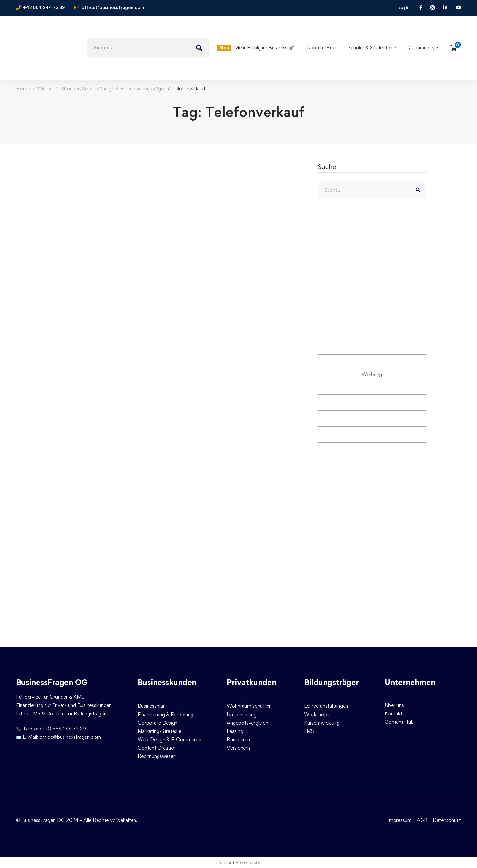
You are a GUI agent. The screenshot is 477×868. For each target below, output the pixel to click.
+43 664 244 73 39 (64, 729)
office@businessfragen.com (70, 737)
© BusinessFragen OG (40, 820)
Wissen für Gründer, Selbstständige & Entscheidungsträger (101, 89)
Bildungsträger (332, 682)
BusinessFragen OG (52, 682)
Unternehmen (410, 682)
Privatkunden (251, 682)
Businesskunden (167, 682)
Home (23, 89)
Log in (403, 8)
